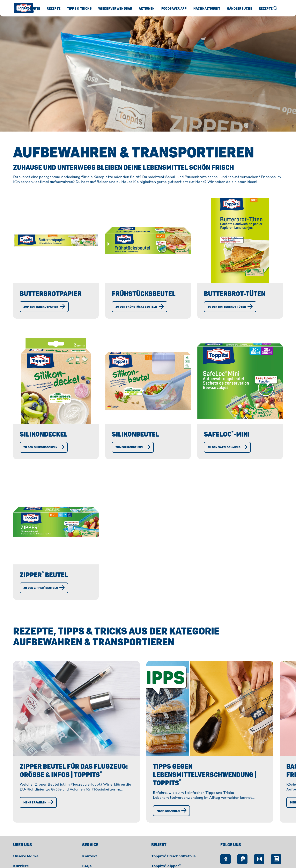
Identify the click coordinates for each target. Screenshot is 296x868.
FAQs (87, 839)
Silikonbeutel (135, 435)
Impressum (71, 863)
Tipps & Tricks (79, 9)
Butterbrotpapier (51, 294)
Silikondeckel (44, 435)
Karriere (21, 839)
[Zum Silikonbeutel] (133, 447)
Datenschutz (100, 863)
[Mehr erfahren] (38, 781)
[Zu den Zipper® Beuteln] (44, 588)
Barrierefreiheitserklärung (182, 863)
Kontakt (90, 829)
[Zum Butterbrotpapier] (44, 307)
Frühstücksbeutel (144, 294)
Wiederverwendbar (115, 9)
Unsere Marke (26, 829)
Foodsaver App (174, 9)
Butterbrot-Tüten (235, 294)
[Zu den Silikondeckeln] (44, 447)
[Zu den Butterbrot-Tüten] (230, 307)
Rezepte (54, 9)
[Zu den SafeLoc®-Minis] (227, 447)
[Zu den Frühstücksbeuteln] (140, 307)
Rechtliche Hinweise (135, 863)
